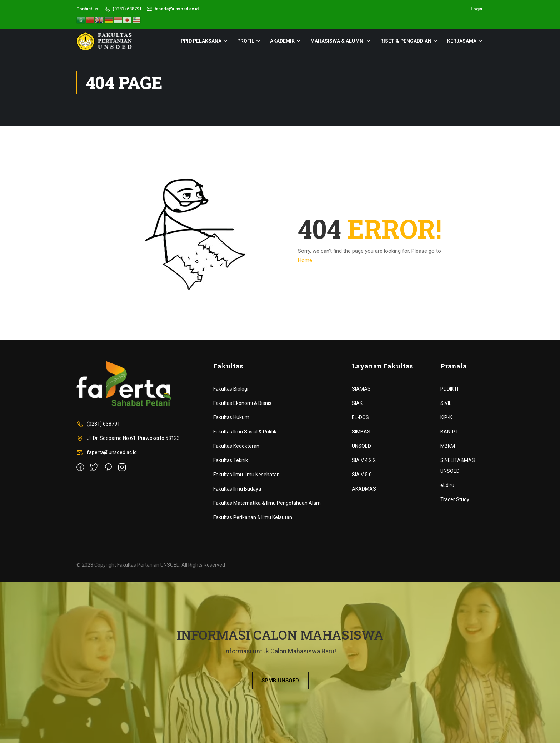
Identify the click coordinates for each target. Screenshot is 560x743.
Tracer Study (455, 499)
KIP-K (446, 417)
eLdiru (447, 485)
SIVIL (446, 403)
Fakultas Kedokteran (236, 446)
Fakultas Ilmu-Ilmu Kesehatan (246, 475)
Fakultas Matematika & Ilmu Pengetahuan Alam (267, 503)
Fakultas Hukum (231, 417)
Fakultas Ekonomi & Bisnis (242, 403)
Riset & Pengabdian (406, 41)
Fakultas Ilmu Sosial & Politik (245, 432)
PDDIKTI (449, 389)
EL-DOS (360, 417)
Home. (306, 260)
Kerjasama (462, 41)
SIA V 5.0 (362, 475)
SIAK (357, 403)
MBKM (448, 446)
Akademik (282, 41)
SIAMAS (361, 389)
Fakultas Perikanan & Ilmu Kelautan (253, 517)
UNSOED (361, 446)
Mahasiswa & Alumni (337, 41)
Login (476, 9)
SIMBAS (361, 432)
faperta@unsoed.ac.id (173, 9)
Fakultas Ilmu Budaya (237, 489)
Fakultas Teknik (231, 460)
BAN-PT (449, 432)
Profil (246, 41)
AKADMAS (364, 489)
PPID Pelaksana (201, 41)
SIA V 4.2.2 (364, 460)
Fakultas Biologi (231, 389)
